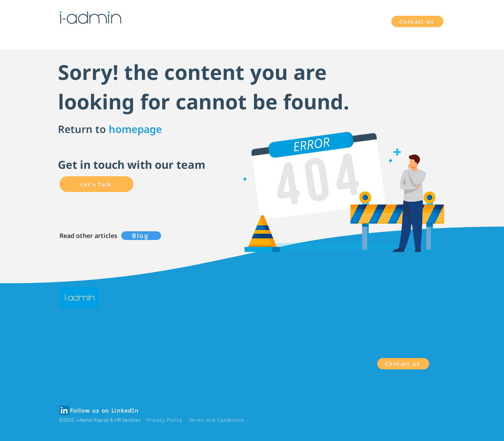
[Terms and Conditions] (218, 420)
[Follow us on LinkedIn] (105, 411)
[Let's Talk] (96, 184)
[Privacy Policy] (165, 420)
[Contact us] (417, 21)
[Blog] (141, 236)
